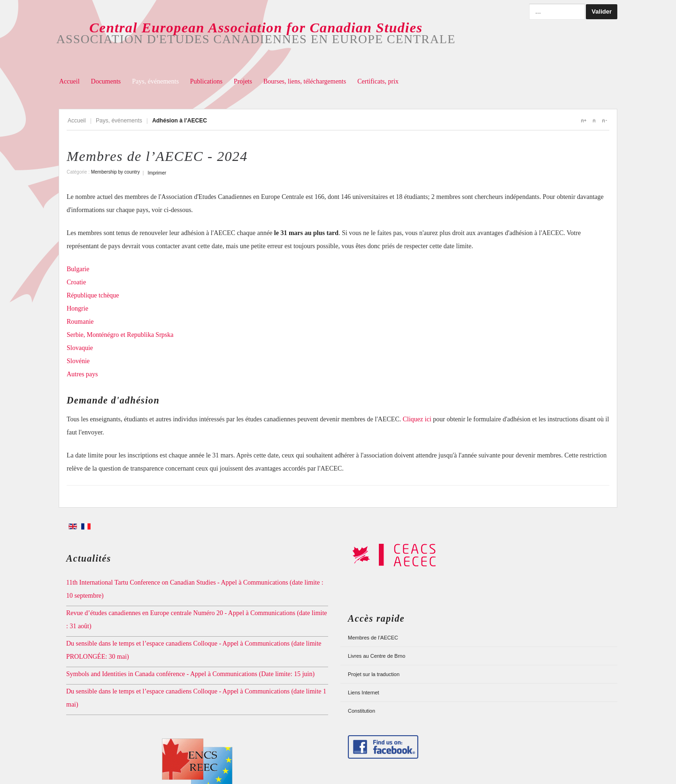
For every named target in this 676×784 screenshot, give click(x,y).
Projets (243, 81)
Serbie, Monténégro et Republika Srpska (121, 335)
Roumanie (80, 322)
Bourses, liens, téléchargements (305, 81)
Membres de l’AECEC (373, 638)
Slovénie (78, 361)
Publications (206, 81)
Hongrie (77, 308)
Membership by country (115, 172)
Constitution (361, 711)
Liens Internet (364, 693)
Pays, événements (155, 81)
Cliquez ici (417, 419)
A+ (584, 121)
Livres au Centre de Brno (376, 656)
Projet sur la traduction (374, 674)
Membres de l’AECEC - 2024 (157, 156)
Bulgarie (78, 269)
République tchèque (93, 295)
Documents (106, 81)
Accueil (69, 81)
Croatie (76, 282)
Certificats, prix (378, 81)
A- (604, 121)
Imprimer (157, 173)
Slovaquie (80, 348)
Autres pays (82, 374)
